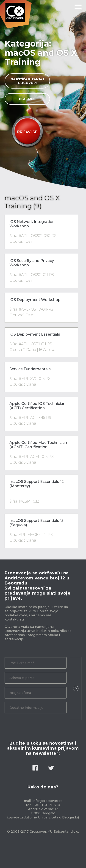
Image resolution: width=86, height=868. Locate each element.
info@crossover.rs (47, 801)
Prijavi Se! (28, 132)
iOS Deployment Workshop (35, 300)
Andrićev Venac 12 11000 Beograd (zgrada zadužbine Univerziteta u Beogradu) (43, 813)
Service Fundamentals (30, 369)
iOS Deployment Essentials (35, 334)
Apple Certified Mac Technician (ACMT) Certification (38, 445)
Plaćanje (27, 99)
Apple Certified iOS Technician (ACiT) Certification (37, 406)
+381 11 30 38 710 (46, 805)
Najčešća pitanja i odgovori (27, 81)
